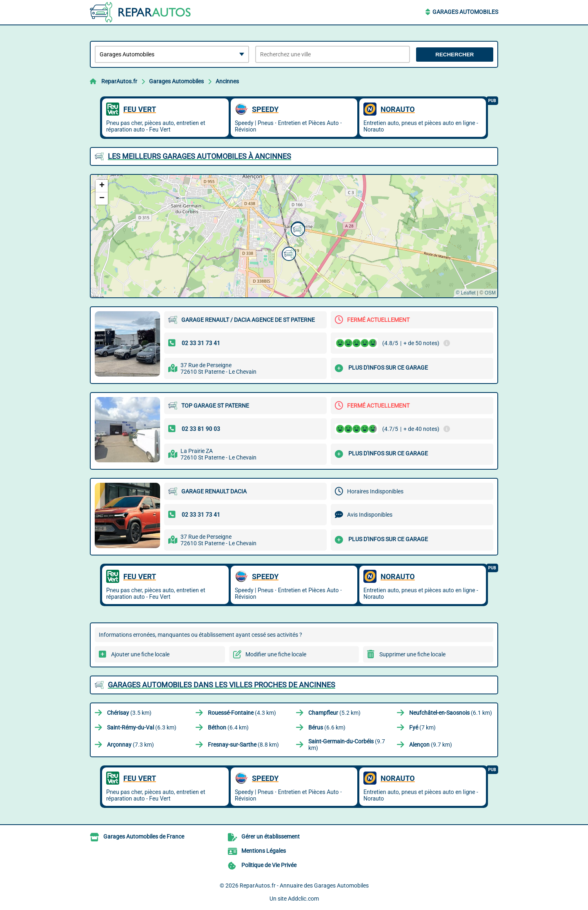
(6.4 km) (228, 727)
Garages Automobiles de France (144, 836)
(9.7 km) (347, 745)
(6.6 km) (327, 727)
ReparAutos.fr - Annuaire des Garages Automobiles (304, 885)
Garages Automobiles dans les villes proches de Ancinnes (222, 685)
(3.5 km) (129, 713)
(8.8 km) (243, 745)
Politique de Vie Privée (269, 865)
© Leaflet (465, 293)
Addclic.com (303, 899)
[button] (288, 253)
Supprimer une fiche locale (412, 654)
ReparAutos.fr (119, 81)
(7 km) (422, 727)
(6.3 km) (142, 727)
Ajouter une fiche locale (140, 654)
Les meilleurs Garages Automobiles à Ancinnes (199, 156)
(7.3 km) (130, 745)
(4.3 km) (242, 713)
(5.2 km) (334, 713)
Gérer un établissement (271, 836)
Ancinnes (227, 81)
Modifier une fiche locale (276, 654)
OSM (490, 293)
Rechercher (454, 55)
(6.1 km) (451, 713)
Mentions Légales (264, 851)
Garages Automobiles (465, 12)
